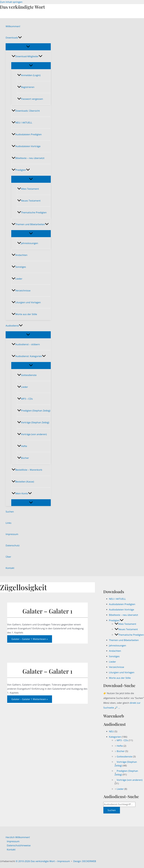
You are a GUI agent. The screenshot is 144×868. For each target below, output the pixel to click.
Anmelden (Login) (29, 75)
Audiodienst (14, 326)
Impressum (12, 534)
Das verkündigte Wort (22, 7)
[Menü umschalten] (28, 47)
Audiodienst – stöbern (26, 344)
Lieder (17, 279)
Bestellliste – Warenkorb (27, 470)
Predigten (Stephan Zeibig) (34, 411)
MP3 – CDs (25, 399)
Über (8, 557)
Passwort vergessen (30, 99)
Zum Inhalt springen (11, 2)
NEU (111, 731)
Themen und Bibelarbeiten (30, 224)
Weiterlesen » (30, 639)
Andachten (20, 255)
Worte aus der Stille (24, 314)
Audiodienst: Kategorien (29, 356)
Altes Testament (28, 189)
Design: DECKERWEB (85, 861)
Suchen (10, 512)
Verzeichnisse (21, 290)
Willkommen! (13, 26)
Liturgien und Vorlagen (26, 302)
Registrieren (26, 87)
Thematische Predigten (32, 212)
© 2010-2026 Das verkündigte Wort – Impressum (43, 861)
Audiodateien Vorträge (26, 146)
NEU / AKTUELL (22, 123)
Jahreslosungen (28, 243)
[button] (20, 38)
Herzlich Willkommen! (18, 837)
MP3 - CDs (122, 740)
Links (9, 523)
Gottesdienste (27, 375)
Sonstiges (19, 267)
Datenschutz (13, 545)
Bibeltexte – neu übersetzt (28, 158)
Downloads (14, 38)
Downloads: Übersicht (26, 111)
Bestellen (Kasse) (23, 482)
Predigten (21, 170)
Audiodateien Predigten (27, 134)
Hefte (22, 446)
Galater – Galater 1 (47, 611)
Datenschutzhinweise (19, 845)
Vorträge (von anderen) (32, 434)
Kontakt (10, 568)
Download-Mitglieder (27, 56)
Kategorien (115, 737)
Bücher (23, 458)
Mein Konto (22, 493)
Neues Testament (29, 201)
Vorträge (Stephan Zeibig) (33, 422)
